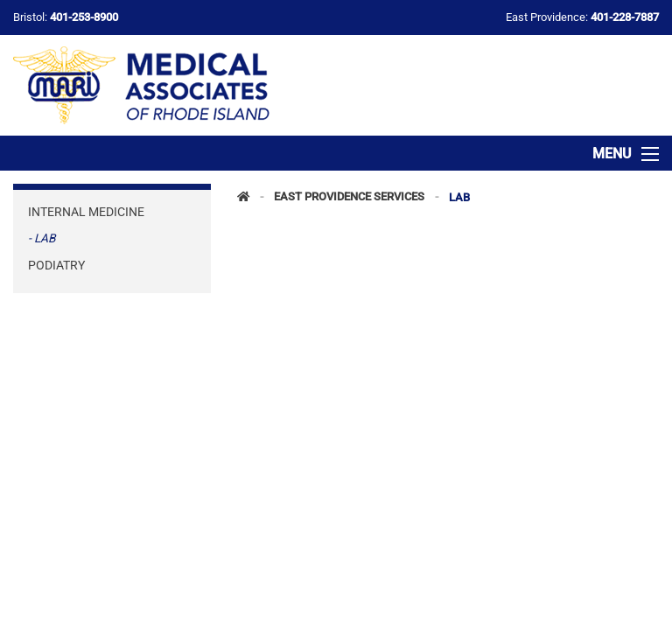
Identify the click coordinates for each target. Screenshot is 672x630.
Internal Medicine (86, 212)
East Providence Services (349, 197)
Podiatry (56, 265)
